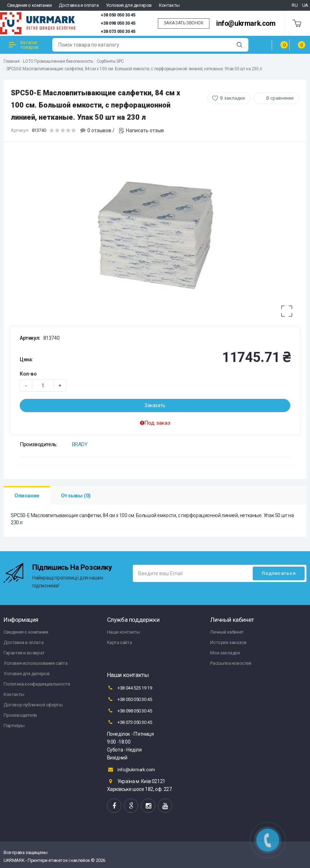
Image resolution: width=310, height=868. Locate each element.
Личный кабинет (227, 632)
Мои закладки (225, 653)
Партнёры (14, 726)
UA (305, 5)
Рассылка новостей (231, 663)
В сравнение (280, 98)
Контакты (169, 5)
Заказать (155, 405)
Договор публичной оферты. (33, 705)
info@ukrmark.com (246, 23)
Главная (11, 61)
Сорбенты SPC (110, 61)
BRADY (80, 444)
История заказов (228, 642)
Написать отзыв (145, 130)
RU (295, 5)
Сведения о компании (29, 5)
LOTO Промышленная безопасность (58, 61)
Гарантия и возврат (24, 653)
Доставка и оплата (79, 5)
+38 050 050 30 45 (118, 15)
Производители (20, 715)
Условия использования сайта (35, 663)
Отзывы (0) (76, 496)
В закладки (232, 98)
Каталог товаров (24, 45)
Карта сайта (120, 642)
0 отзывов (99, 130)
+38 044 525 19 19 (130, 688)
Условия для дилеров (129, 5)
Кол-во (28, 374)
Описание (27, 496)
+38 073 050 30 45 (118, 32)
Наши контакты (123, 632)
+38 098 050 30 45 (118, 23)
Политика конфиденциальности (37, 684)
